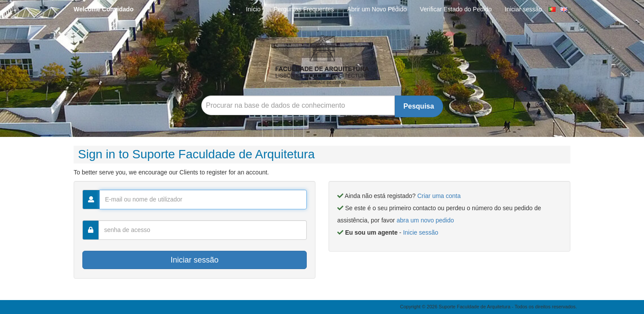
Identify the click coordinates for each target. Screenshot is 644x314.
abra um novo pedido (425, 220)
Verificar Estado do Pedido (456, 9)
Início (253, 9)
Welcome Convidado (103, 9)
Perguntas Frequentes (304, 9)
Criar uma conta (439, 196)
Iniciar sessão (524, 9)
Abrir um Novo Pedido (377, 9)
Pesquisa (419, 106)
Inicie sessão (421, 232)
